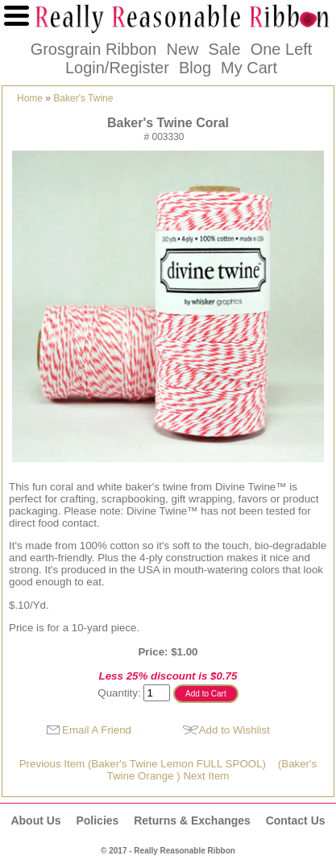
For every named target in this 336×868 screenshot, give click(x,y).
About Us (35, 820)
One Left (282, 49)
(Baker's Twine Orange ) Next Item (212, 770)
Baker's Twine (83, 98)
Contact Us (296, 820)
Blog (195, 68)
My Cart (249, 68)
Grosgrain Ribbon (94, 49)
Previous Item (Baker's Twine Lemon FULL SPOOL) (143, 764)
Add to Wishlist (234, 730)
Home (30, 98)
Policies (97, 820)
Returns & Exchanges (192, 820)
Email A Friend (97, 730)
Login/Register (117, 68)
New (182, 49)
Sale (225, 49)
